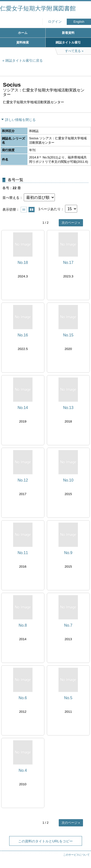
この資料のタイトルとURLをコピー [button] (45, 841)
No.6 (23, 698)
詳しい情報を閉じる (20, 120)
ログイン (55, 22)
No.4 (23, 770)
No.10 (68, 480)
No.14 (23, 408)
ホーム (23, 33)
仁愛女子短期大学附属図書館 (38, 8)
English (79, 22)
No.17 (68, 263)
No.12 (23, 480)
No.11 (23, 553)
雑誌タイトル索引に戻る (24, 60)
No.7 (68, 625)
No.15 (68, 335)
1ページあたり (50, 209)
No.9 (68, 553)
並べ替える (11, 198)
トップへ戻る (83, 855)
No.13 (68, 408)
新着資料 (68, 33)
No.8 (23, 625)
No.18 (23, 263)
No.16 (23, 335)
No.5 (68, 698)
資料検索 (23, 42)
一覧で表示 (24, 210)
